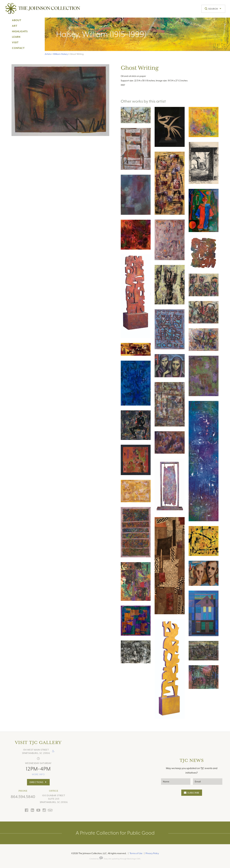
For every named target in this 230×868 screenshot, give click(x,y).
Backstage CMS (134, 859)
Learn (16, 37)
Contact (18, 48)
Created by (96, 859)
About (17, 20)
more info (38, 774)
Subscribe (193, 793)
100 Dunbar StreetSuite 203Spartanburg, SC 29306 (54, 799)
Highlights (20, 31)
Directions (36, 782)
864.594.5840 (23, 797)
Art (15, 26)
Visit (15, 43)
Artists (48, 54)
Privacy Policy (152, 853)
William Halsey (60, 54)
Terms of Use (136, 853)
